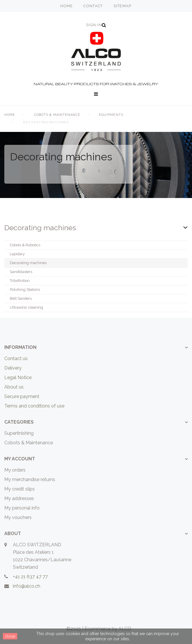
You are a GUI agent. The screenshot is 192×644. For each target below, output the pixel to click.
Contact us (16, 358)
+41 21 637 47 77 (30, 577)
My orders (15, 470)
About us (14, 387)
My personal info (22, 508)
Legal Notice (18, 377)
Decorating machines (28, 263)
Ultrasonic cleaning (26, 307)
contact (93, 6)
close (10, 636)
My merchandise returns (30, 479)
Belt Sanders (21, 298)
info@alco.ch (27, 586)
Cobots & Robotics (25, 245)
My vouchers (18, 517)
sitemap (123, 6)
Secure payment (22, 396)
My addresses (19, 498)
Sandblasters (21, 272)
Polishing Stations (25, 290)
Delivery (13, 368)
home (67, 6)
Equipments (111, 115)
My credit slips (20, 489)
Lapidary (17, 254)
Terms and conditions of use (34, 406)
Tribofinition (20, 281)
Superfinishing (19, 433)
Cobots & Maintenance (57, 115)
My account (20, 459)
